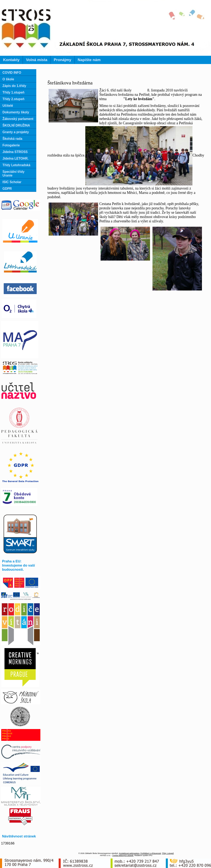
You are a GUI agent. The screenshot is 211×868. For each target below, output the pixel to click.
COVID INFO (12, 73)
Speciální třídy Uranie (13, 174)
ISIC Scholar (12, 182)
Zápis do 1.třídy (14, 86)
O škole (8, 79)
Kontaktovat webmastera (129, 853)
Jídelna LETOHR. (15, 158)
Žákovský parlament (18, 119)
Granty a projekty (16, 132)
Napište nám (89, 60)
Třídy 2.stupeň (13, 99)
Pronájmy (63, 60)
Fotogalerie (11, 145)
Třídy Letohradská (16, 165)
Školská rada (12, 139)
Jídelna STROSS (15, 152)
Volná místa (37, 60)
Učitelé (8, 106)
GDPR (7, 189)
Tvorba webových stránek (123, 855)
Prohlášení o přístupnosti (151, 853)
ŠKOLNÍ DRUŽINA (16, 125)
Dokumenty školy (16, 112)
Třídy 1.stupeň (13, 92)
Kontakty (11, 60)
